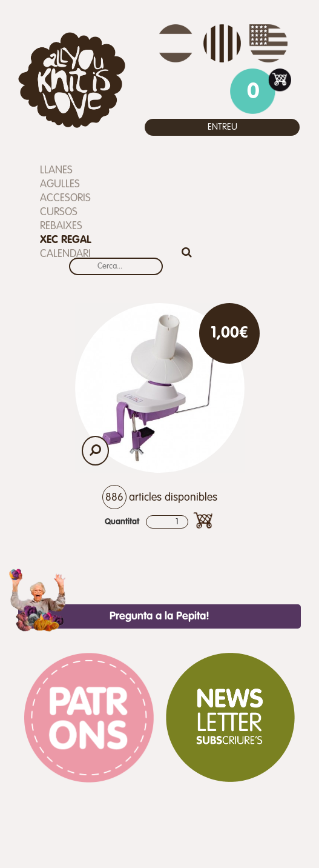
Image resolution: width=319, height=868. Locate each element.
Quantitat (122, 522)
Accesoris (65, 198)
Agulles (60, 184)
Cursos (59, 212)
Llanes (56, 170)
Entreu (222, 127)
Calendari (65, 254)
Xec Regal (66, 240)
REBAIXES (61, 226)
